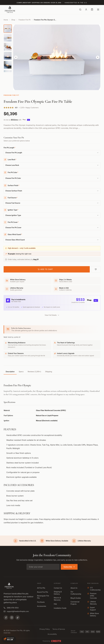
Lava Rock (12, 160)
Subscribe (69, 567)
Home (6, 20)
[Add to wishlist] (96, 273)
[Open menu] (98, 10)
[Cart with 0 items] (92, 10)
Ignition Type (13, 212)
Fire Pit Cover (13, 225)
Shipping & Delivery (58, 593)
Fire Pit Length (9, 148)
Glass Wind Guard (15, 238)
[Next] (98, 57)
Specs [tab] (24, 376)
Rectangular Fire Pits (43, 597)
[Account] (86, 10)
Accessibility (52, 634)
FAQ (55, 604)
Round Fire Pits (43, 592)
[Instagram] (12, 618)
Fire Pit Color (13, 173)
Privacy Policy (45, 629)
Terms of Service (59, 629)
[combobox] (52, 153)
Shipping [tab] (56, 376)
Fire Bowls (41, 602)
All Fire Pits (41, 588)
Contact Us (58, 588)
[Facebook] (6, 618)
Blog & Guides (76, 598)
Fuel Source (13, 200)
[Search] (80, 10)
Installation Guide (60, 608)
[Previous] (16, 57)
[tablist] (52, 376)
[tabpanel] (52, 454)
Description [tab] (11, 376)
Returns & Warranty (57, 599)
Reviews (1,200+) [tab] (40, 376)
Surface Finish (14, 187)
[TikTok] (18, 618)
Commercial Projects (75, 603)
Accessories (42, 606)
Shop (13, 20)
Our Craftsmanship (76, 593)
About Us (74, 588)
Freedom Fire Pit (25, 20)
